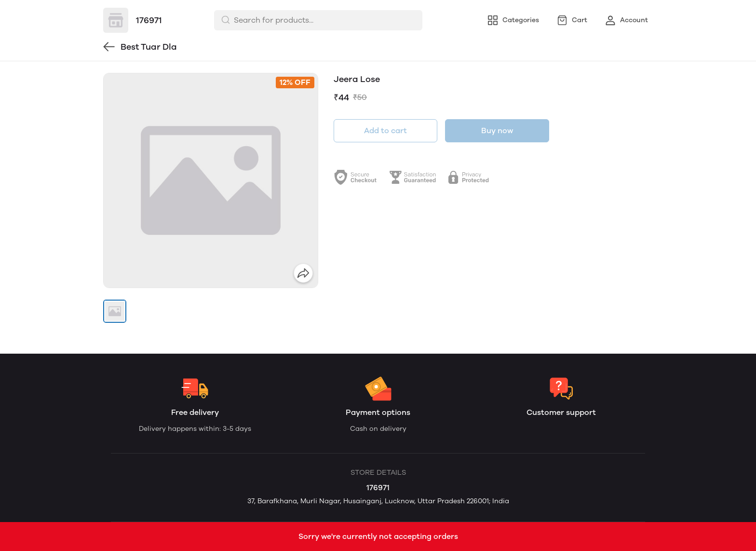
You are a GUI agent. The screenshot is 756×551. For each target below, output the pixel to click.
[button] (115, 311)
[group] (211, 180)
